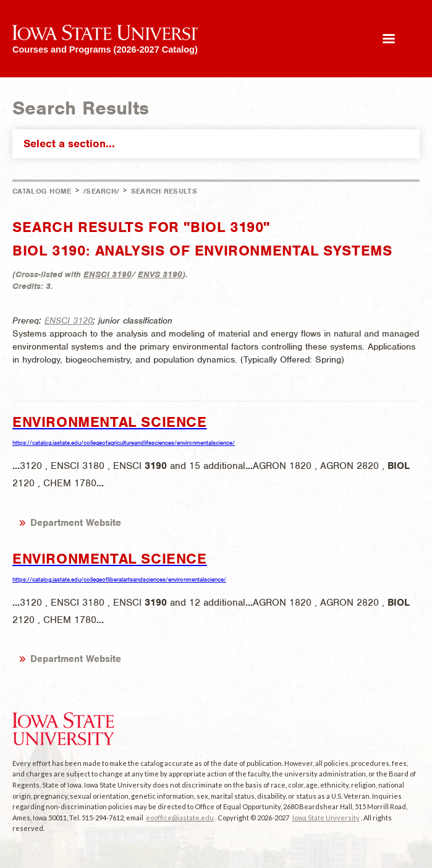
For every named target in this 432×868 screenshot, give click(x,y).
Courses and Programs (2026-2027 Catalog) (105, 49)
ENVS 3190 (160, 274)
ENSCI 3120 (69, 320)
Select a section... (219, 144)
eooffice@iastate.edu (180, 818)
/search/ (101, 191)
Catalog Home (42, 191)
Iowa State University (326, 818)
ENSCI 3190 (108, 274)
